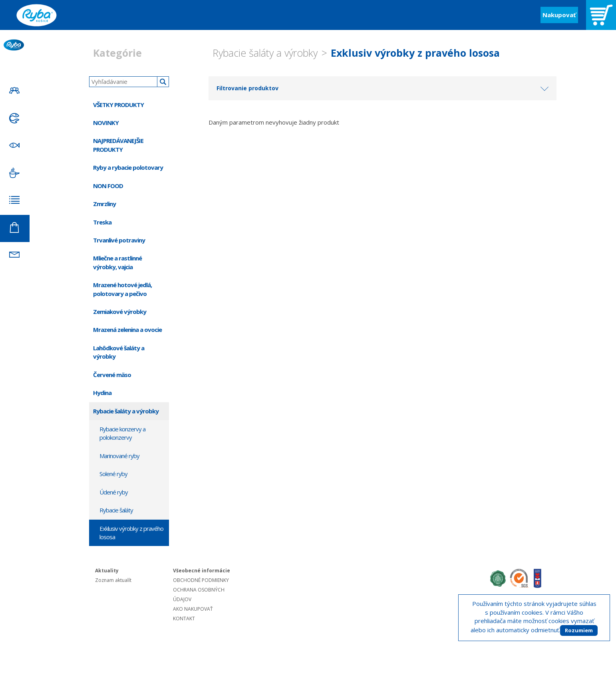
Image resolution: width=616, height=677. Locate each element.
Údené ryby (114, 492)
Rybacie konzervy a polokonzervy (122, 433)
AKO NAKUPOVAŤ (193, 609)
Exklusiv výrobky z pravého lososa (415, 53)
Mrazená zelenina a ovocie (127, 330)
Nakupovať (559, 15)
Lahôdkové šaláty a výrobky (119, 352)
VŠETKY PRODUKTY (118, 105)
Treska (102, 222)
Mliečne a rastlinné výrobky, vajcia (117, 262)
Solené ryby (113, 474)
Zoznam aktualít (113, 580)
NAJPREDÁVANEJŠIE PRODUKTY (118, 145)
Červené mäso (112, 375)
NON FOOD (108, 186)
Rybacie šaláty (116, 510)
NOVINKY (106, 123)
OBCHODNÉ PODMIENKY (201, 580)
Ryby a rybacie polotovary (128, 167)
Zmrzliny (104, 204)
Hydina (102, 393)
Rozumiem (579, 630)
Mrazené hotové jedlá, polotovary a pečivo (122, 289)
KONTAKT (184, 618)
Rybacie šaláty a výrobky (265, 53)
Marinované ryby (119, 456)
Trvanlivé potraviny (119, 240)
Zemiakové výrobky (120, 312)
